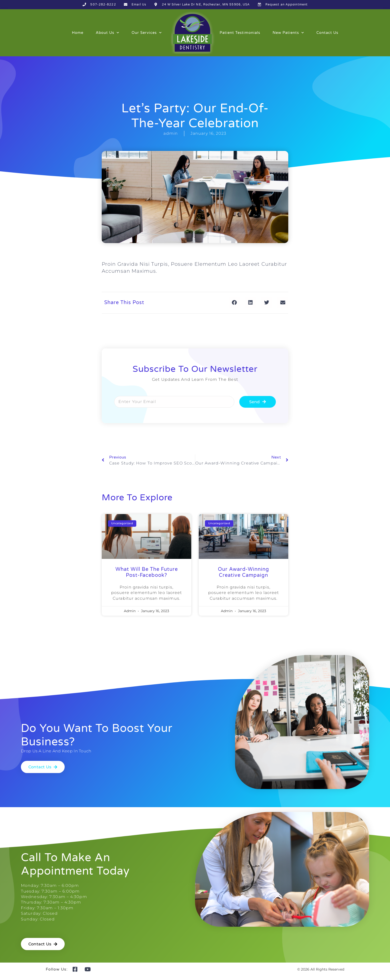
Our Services (147, 33)
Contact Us (327, 33)
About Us (107, 33)
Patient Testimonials (240, 33)
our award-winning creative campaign (244, 572)
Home (78, 33)
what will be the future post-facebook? (147, 572)
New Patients (288, 33)
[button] (234, 303)
